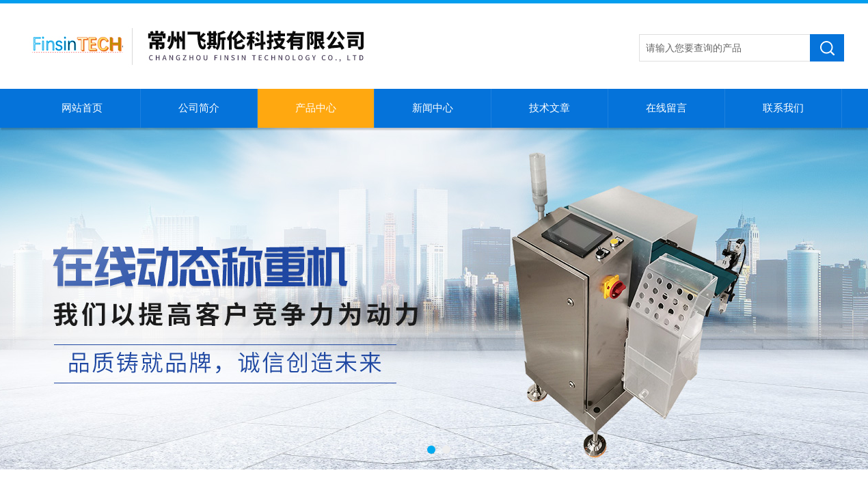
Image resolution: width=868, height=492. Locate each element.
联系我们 (783, 108)
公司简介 (199, 108)
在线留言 (666, 108)
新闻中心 (433, 108)
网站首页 (82, 108)
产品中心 (316, 108)
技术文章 (550, 108)
